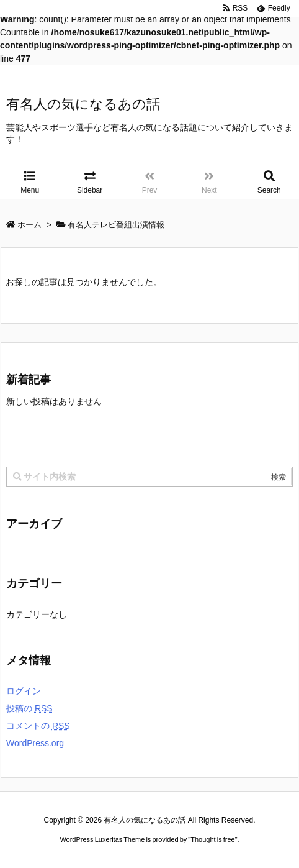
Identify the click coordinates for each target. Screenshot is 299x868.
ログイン (24, 691)
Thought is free (212, 839)
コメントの (38, 726)
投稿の (29, 708)
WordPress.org (35, 743)
